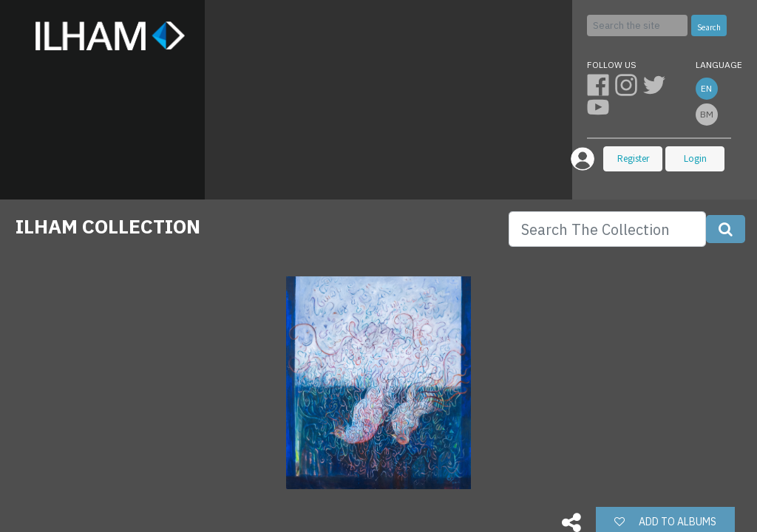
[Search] (637, 25)
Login (695, 158)
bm (707, 114)
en (706, 88)
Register (633, 158)
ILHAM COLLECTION (108, 226)
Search (709, 27)
